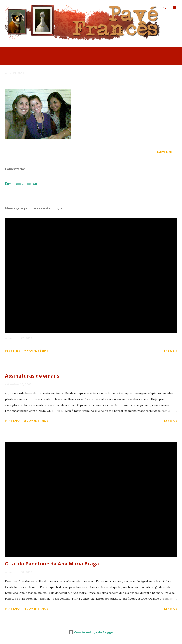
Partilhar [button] (164, 152)
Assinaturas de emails (32, 376)
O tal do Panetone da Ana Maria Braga (52, 563)
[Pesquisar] (165, 7)
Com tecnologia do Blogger (91, 632)
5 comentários (36, 421)
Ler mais (171, 351)
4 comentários (36, 608)
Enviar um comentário (23, 183)
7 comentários (36, 351)
